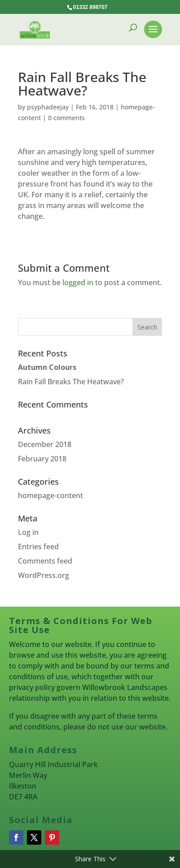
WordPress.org (44, 575)
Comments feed (45, 561)
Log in (28, 532)
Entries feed (38, 547)
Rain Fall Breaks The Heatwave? (71, 382)
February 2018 (42, 459)
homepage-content (50, 495)
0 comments (66, 118)
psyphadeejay (48, 107)
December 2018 (45, 444)
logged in (78, 282)
